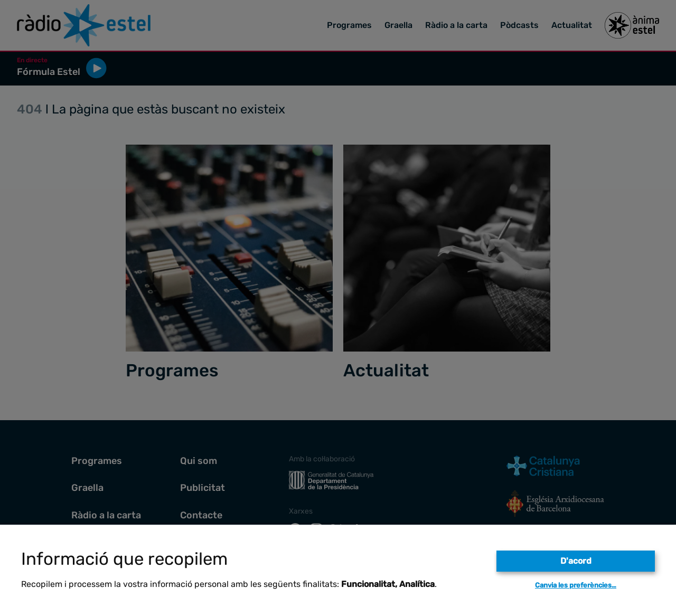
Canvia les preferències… (576, 585)
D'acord (576, 561)
